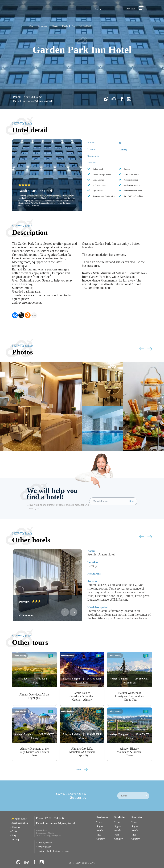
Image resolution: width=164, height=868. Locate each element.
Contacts (15, 831)
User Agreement (45, 842)
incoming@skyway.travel (37, 101)
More (82, 770)
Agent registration (19, 823)
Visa (99, 835)
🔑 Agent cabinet (19, 819)
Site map (15, 840)
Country (101, 839)
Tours (99, 822)
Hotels (100, 830)
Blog (14, 835)
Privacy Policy (44, 847)
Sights (100, 826)
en (133, 9)
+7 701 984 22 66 (32, 97)
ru (128, 9)
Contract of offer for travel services (53, 851)
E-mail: (18, 101)
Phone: (18, 97)
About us (15, 827)
